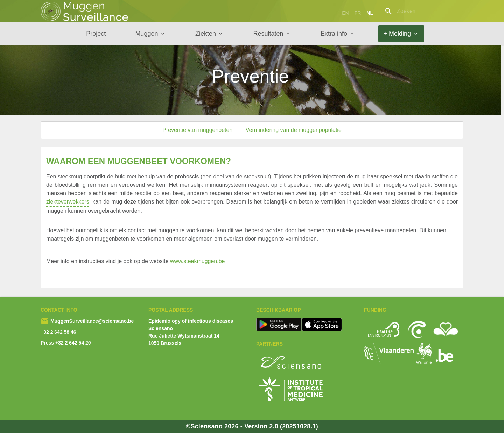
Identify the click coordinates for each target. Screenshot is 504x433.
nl (370, 13)
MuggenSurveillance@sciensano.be (91, 321)
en (345, 13)
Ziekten (206, 34)
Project (96, 34)
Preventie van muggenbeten (197, 130)
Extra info (334, 34)
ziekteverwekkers (68, 203)
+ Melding (397, 34)
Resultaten (268, 34)
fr (358, 13)
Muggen (146, 34)
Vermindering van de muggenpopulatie (294, 130)
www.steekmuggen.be (198, 261)
